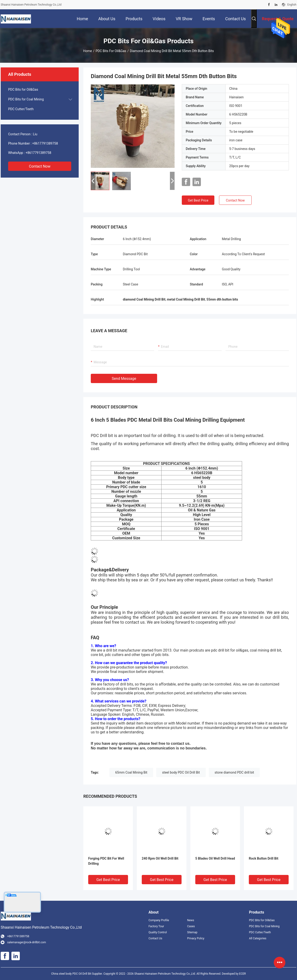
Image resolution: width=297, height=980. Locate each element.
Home (88, 51)
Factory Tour (156, 926)
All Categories (258, 938)
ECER (242, 974)
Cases (191, 926)
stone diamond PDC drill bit (234, 772)
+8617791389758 (45, 143)
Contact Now (40, 166)
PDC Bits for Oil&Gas (111, 51)
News (191, 920)
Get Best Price (198, 200)
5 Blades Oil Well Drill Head (215, 858)
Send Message (124, 379)
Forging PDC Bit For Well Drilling (106, 861)
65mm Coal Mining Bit (131, 772)
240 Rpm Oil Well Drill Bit (160, 858)
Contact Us (155, 938)
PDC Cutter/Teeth (21, 109)
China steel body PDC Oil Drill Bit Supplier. (77, 974)
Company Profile (159, 920)
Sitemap (192, 932)
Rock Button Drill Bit (264, 858)
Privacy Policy (196, 938)
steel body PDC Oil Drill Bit (181, 772)
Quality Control (158, 932)
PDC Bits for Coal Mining (26, 99)
